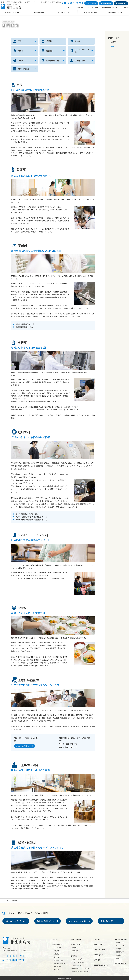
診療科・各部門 (76, 944)
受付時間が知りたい (108, 921)
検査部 (21, 51)
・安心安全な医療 (58, 960)
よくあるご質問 (92, 8)
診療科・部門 (39, 13)
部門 (112, 46)
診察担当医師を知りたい (46, 921)
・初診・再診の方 (77, 959)
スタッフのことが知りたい (79, 921)
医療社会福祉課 (53, 61)
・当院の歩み (57, 954)
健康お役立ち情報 (90, 13)
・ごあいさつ (57, 948)
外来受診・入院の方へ (13, 13)
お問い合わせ (99, 955)
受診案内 (74, 956)
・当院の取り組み (120, 952)
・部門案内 (74, 951)
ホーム (70, 8)
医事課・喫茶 (80, 61)
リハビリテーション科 (83, 51)
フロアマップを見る (22, 746)
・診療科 (74, 948)
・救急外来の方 (76, 965)
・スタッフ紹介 (57, 966)
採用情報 (125, 8)
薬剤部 (77, 41)
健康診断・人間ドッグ (116, 13)
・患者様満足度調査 (59, 963)
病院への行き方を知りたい (15, 921)
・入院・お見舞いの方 (78, 962)
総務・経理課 (23, 69)
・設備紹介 (118, 955)
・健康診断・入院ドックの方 (80, 968)
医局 (20, 41)
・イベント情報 (119, 946)
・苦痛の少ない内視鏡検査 (79, 972)
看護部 (49, 41)
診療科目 (114, 42)
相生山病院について (65, 13)
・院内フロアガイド (59, 957)
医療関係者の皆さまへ (110, 8)
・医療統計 (56, 970)
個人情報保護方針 (121, 963)
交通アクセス (99, 944)
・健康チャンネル (120, 942)
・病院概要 (56, 951)
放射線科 (50, 51)
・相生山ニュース (120, 949)
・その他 (117, 958)
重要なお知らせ (76, 939)
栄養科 (21, 61)
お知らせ (80, 8)
